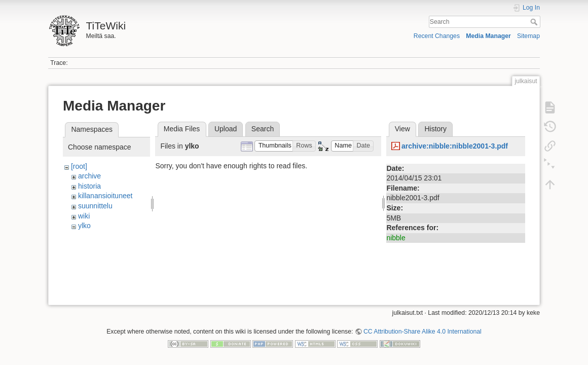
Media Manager (488, 36)
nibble (396, 238)
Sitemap (528, 36)
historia (89, 186)
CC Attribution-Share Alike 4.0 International (422, 327)
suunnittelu (95, 206)
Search (535, 22)
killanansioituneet (105, 196)
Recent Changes (437, 36)
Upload (226, 129)
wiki (84, 216)
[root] (79, 166)
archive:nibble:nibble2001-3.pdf (455, 146)
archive (89, 176)
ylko (84, 226)
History (435, 129)
